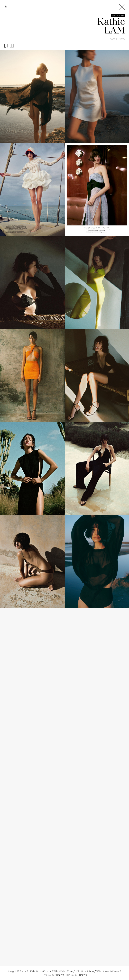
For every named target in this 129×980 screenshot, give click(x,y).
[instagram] (5, 7)
